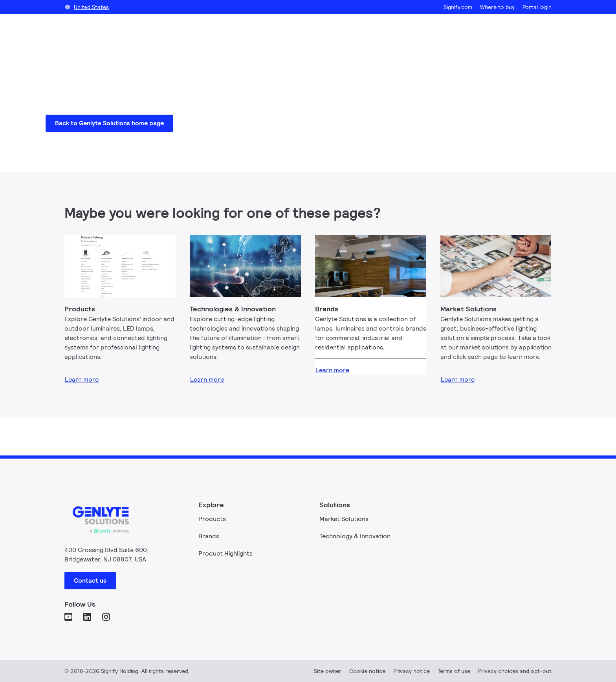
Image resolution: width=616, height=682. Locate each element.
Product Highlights (225, 553)
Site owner (328, 671)
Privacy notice (412, 671)
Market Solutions (344, 519)
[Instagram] (107, 618)
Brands (209, 536)
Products (212, 519)
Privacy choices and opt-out (515, 671)
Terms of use (454, 671)
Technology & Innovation (355, 536)
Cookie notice (367, 671)
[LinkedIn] (88, 618)
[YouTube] (69, 618)
